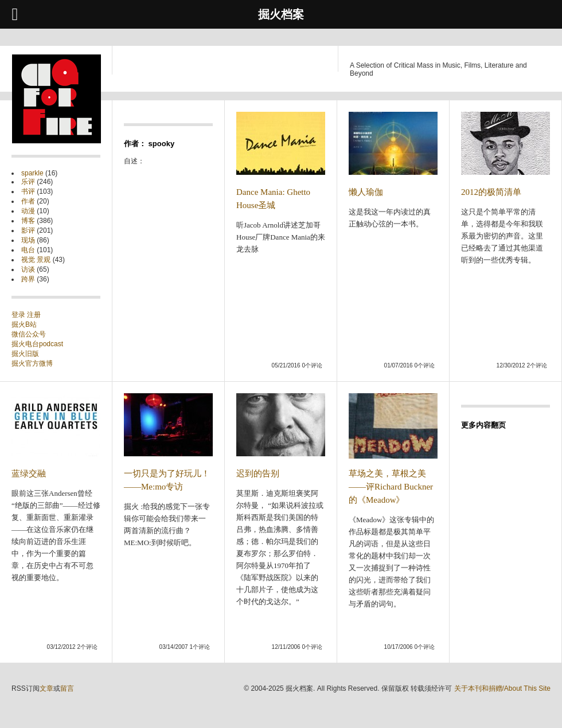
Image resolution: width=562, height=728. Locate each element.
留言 (67, 688)
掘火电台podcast (37, 344)
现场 (28, 240)
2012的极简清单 (491, 192)
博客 (28, 221)
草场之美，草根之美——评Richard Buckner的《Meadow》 (391, 487)
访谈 (28, 269)
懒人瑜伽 (366, 192)
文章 (46, 688)
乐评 (28, 182)
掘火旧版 (25, 354)
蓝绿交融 (29, 473)
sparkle (32, 173)
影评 (28, 230)
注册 (34, 315)
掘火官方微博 (32, 363)
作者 (28, 201)
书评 (28, 191)
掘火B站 (24, 324)
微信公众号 (29, 334)
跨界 (28, 279)
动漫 (28, 211)
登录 (19, 315)
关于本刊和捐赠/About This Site (503, 688)
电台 (28, 250)
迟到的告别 (258, 473)
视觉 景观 (36, 260)
